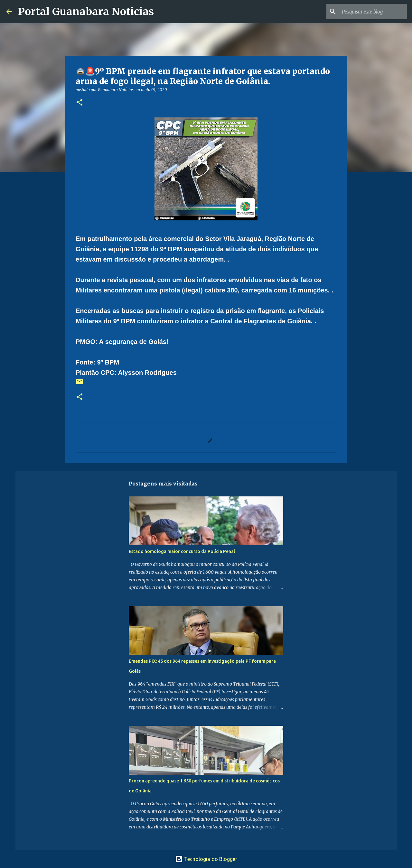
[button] (80, 103)
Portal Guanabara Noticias (86, 12)
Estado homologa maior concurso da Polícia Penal (182, 551)
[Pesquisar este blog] (373, 12)
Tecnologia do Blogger (206, 859)
